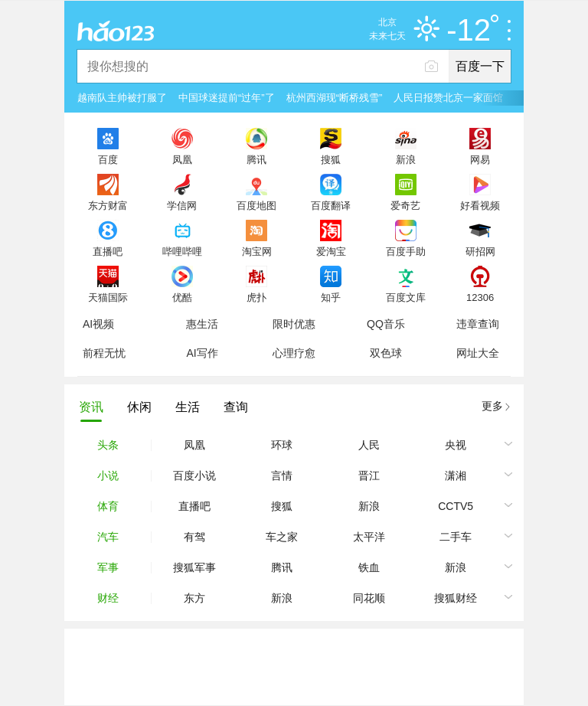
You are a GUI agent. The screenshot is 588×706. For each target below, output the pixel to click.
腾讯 (256, 159)
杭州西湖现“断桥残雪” (335, 98)
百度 (108, 159)
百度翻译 (331, 205)
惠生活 (202, 324)
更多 (492, 406)
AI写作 (202, 353)
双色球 (386, 353)
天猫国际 (108, 297)
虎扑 (256, 297)
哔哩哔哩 (182, 251)
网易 (480, 159)
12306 (480, 297)
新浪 (406, 159)
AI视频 (98, 324)
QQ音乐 (386, 324)
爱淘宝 (331, 251)
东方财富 (108, 205)
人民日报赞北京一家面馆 (448, 98)
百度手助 (406, 251)
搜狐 (331, 159)
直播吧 (108, 251)
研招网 (480, 251)
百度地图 (256, 205)
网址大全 (478, 353)
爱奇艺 (405, 205)
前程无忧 (104, 353)
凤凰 (182, 159)
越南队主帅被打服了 (122, 98)
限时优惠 (294, 324)
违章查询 (478, 324)
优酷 (182, 297)
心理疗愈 (294, 353)
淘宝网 (257, 251)
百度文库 (406, 297)
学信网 (182, 205)
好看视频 (480, 205)
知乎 (331, 297)
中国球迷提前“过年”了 (227, 98)
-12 (472, 31)
